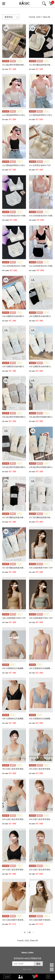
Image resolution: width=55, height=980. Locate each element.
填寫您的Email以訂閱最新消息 (27, 958)
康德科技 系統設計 (27, 969)
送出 (38, 964)
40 (30, 932)
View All (46, 17)
